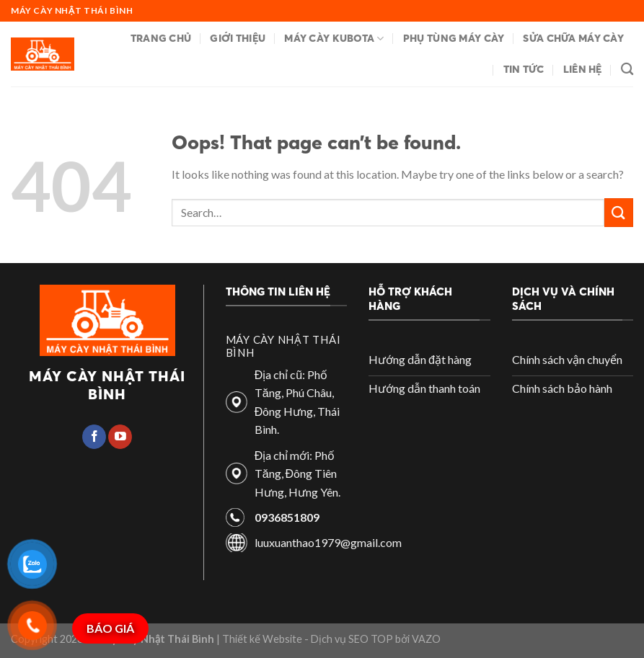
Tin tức (524, 69)
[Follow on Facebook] (94, 437)
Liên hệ (583, 69)
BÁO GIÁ (110, 628)
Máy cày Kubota (334, 39)
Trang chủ (161, 38)
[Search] (627, 70)
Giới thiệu (238, 38)
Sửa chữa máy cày (573, 38)
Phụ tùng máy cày (454, 38)
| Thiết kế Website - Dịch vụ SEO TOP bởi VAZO (327, 639)
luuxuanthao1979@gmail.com (328, 542)
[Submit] (619, 212)
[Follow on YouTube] (120, 437)
